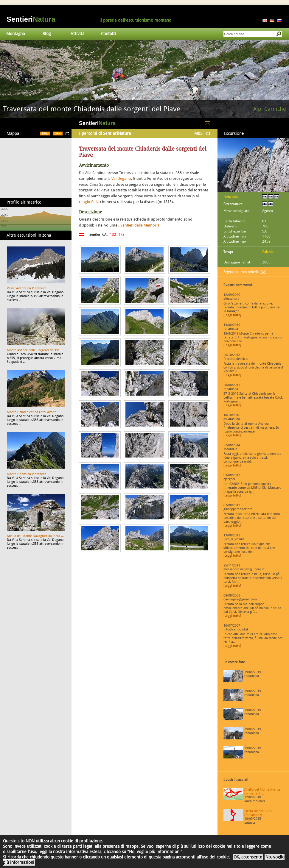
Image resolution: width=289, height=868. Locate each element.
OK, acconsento (248, 857)
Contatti (108, 34)
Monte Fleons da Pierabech (27, 474)
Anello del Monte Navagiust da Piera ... (35, 536)
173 (121, 235)
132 (113, 235)
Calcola (268, 252)
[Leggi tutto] (232, 315)
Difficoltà (231, 197)
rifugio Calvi (89, 202)
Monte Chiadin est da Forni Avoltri (32, 412)
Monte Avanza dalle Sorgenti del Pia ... (35, 350)
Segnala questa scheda (241, 272)
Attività (77, 34)
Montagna (15, 34)
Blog (46, 34)
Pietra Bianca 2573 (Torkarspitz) (258, 813)
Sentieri (31, 19)
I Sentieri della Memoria (139, 225)
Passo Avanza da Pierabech (27, 288)
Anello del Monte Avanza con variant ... (262, 791)
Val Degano (121, 178)
